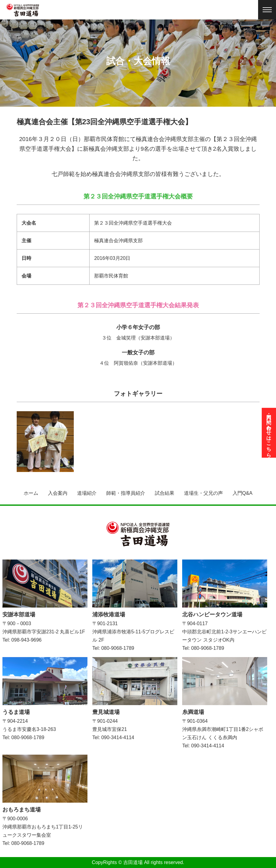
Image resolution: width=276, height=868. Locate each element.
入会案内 (58, 493)
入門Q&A (243, 493)
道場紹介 (87, 493)
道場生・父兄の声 (203, 493)
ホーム (31, 493)
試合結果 (165, 493)
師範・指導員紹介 (126, 493)
